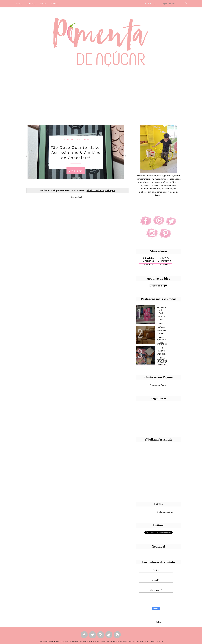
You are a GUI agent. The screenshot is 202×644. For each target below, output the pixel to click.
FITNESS (55, 4)
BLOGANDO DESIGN (133, 642)
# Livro (165, 258)
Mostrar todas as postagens (101, 190)
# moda (148, 265)
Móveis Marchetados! (161, 330)
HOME (19, 4)
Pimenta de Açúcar (159, 385)
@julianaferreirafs (165, 512)
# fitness (148, 261)
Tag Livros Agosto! (161, 351)
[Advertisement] (95, 95)
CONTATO (31, 4)
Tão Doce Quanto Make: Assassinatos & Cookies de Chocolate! (76, 153)
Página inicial (77, 197)
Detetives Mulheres (76, 139)
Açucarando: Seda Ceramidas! (162, 313)
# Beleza (148, 258)
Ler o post (76, 171)
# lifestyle (165, 261)
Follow (159, 622)
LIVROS (43, 4)
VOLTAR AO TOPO (154, 642)
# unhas (165, 265)
